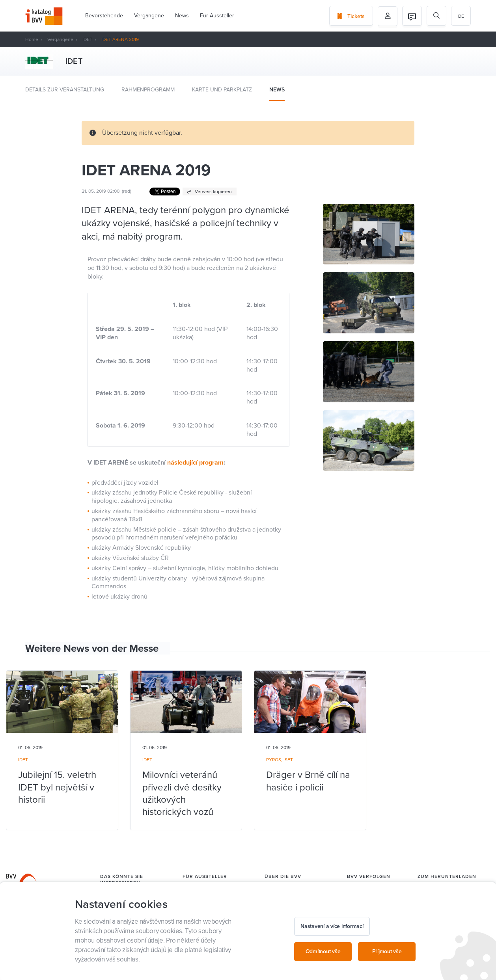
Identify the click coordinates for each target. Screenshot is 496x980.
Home (32, 39)
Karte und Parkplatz (222, 90)
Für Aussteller (217, 16)
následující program (195, 463)
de (461, 16)
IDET (87, 39)
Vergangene (149, 16)
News (182, 16)
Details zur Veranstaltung (65, 90)
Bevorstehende (104, 16)
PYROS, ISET (280, 760)
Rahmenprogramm (148, 90)
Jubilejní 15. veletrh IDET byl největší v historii (57, 787)
